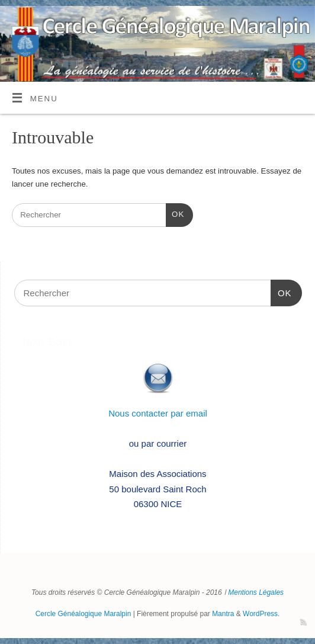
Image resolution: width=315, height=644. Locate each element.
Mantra (223, 614)
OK (175, 213)
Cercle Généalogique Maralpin (83, 614)
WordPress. (261, 614)
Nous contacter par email (158, 413)
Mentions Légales (256, 592)
